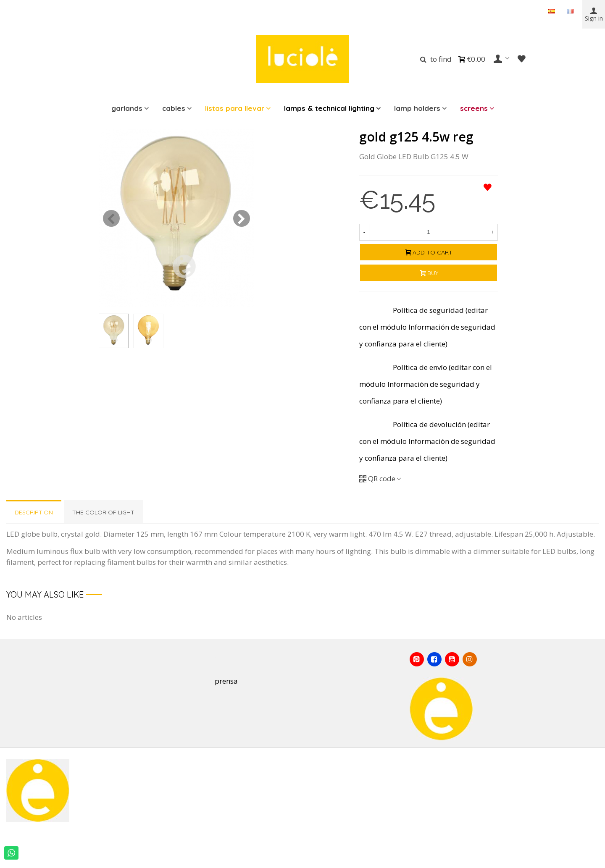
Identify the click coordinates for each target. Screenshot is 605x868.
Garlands (127, 108)
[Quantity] (429, 232)
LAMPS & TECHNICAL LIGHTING (329, 108)
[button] (242, 218)
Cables (174, 108)
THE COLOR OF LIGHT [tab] (103, 512)
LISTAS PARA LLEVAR (235, 108)
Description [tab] (34, 512)
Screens (474, 108)
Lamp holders (417, 108)
